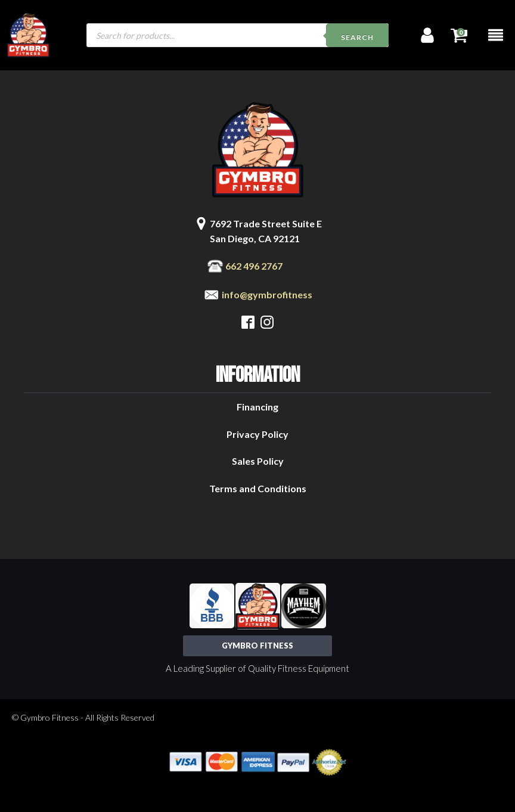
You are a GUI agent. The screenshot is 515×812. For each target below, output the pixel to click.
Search (357, 37)
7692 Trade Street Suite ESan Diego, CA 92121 (266, 231)
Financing (257, 407)
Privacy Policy (257, 434)
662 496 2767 (254, 266)
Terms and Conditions (258, 488)
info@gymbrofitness (267, 294)
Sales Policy (258, 461)
